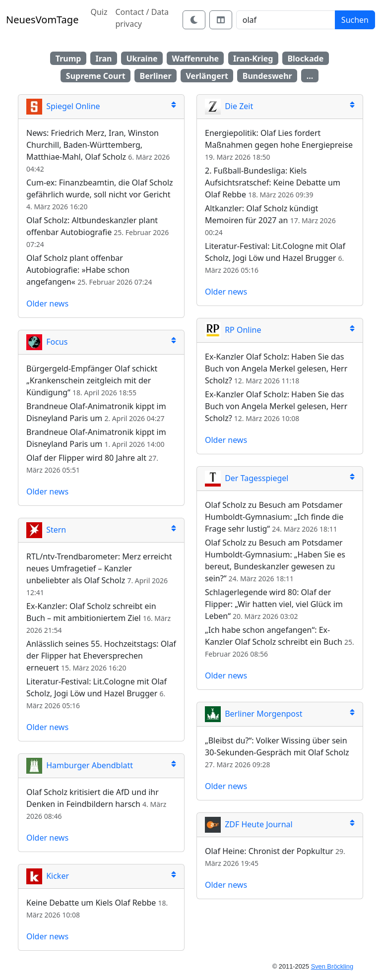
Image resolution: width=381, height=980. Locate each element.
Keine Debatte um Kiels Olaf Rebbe (91, 903)
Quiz (99, 12)
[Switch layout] (221, 20)
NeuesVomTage (42, 20)
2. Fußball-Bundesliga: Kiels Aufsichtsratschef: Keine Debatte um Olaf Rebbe (273, 183)
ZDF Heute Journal (249, 824)
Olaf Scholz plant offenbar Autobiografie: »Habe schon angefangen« (78, 270)
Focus (47, 342)
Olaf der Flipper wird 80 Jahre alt (86, 458)
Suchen (355, 20)
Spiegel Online (63, 106)
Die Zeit (229, 106)
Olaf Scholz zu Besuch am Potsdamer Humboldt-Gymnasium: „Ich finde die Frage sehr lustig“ (274, 517)
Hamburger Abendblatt (80, 765)
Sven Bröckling (332, 966)
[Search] (286, 20)
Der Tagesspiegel (247, 478)
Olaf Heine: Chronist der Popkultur (269, 851)
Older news (47, 304)
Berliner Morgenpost (254, 714)
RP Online (233, 330)
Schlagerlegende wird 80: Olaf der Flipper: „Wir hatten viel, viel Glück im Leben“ (274, 604)
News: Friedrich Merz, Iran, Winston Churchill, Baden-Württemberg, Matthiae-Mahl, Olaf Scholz (93, 145)
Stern (46, 530)
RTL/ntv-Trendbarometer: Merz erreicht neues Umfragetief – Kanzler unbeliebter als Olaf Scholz (99, 568)
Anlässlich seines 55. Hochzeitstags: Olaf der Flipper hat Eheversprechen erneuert (101, 656)
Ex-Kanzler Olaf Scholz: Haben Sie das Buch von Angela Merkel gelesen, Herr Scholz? (276, 368)
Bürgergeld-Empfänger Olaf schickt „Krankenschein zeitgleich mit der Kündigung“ (92, 380)
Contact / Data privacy (142, 18)
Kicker (48, 876)
